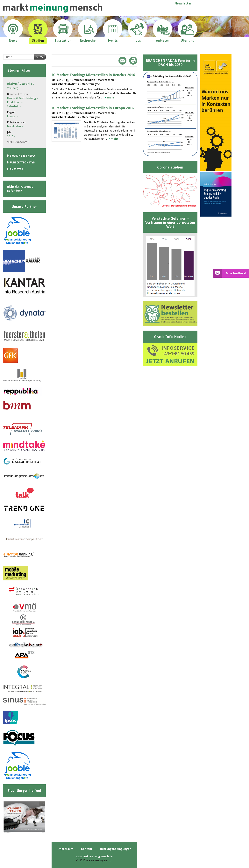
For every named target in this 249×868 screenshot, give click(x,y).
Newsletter (183, 3)
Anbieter (16, 169)
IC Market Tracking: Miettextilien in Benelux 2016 (93, 75)
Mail (122, 61)
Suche (40, 57)
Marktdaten (15, 126)
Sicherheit (14, 106)
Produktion (15, 102)
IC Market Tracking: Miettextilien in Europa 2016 (93, 108)
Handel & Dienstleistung (23, 98)
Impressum (65, 849)
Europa (12, 116)
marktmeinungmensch (53, 8)
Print (133, 61)
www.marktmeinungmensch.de (94, 856)
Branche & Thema (22, 156)
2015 (11, 136)
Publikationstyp (22, 162)
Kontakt (87, 849)
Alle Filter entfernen (18, 142)
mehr (111, 97)
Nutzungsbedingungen (116, 849)
